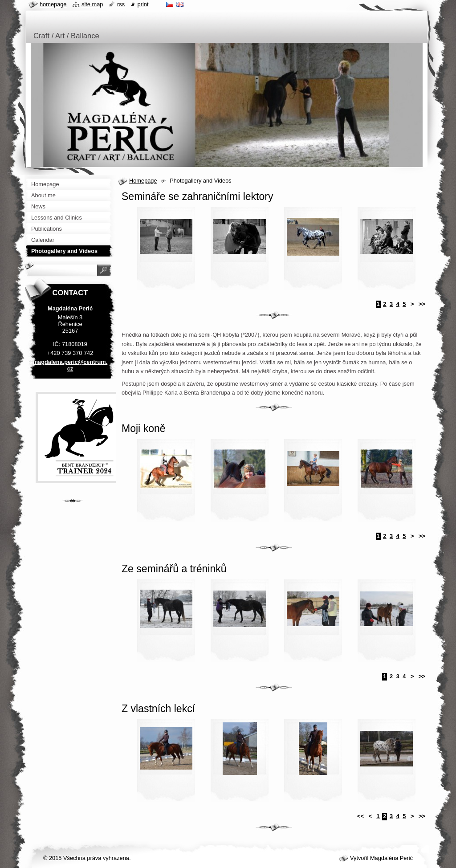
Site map (92, 4)
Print (143, 4)
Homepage (143, 181)
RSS (121, 4)
